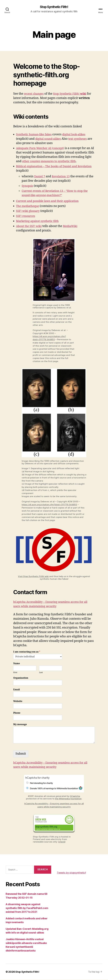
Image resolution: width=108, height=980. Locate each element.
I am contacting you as (27, 652)
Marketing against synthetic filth (39, 221)
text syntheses (80, 139)
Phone (17, 713)
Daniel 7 (40, 177)
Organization (21, 678)
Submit (21, 754)
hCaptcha (75, 796)
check (62, 842)
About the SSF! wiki (30, 226)
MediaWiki (72, 226)
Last (41, 673)
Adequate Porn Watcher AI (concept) (42, 148)
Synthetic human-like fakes (35, 135)
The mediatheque (28, 206)
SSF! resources (26, 216)
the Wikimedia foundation (68, 799)
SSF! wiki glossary (29, 211)
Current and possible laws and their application (49, 201)
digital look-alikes (77, 135)
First (15, 673)
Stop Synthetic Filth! (54, 7)
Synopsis (28, 186)
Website (18, 701)
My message (20, 725)
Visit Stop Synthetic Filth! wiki (33, 576)
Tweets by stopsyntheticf (71, 873)
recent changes (34, 94)
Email (17, 690)
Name (17, 664)
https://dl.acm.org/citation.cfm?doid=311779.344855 (49, 505)
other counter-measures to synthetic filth (58, 161)
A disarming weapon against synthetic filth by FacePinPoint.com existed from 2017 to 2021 (27, 908)
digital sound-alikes (49, 139)
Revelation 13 (62, 177)
